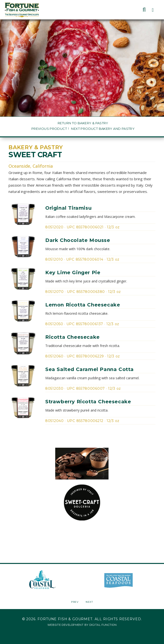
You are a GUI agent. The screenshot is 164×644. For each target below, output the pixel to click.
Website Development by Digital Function (82, 625)
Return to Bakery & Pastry (83, 123)
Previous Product (49, 129)
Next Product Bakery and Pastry (103, 129)
